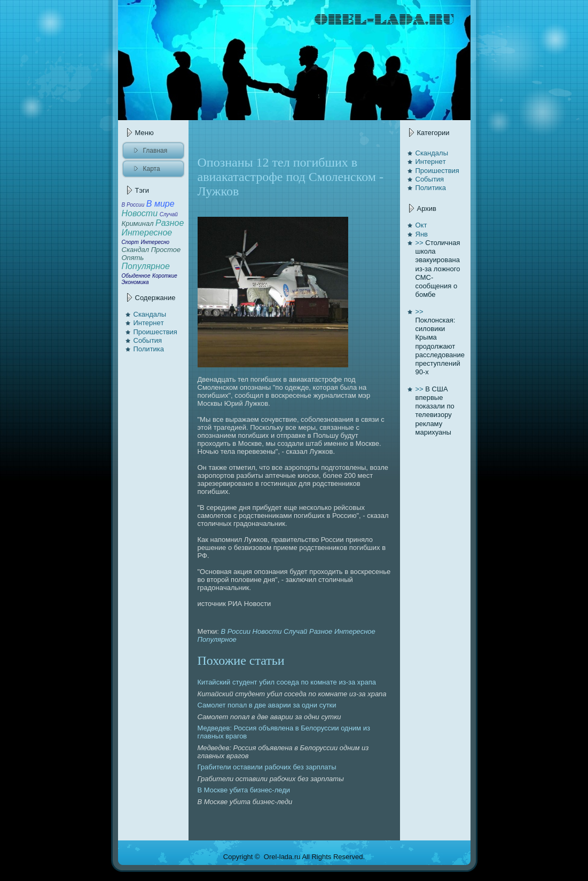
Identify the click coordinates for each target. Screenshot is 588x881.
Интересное (355, 631)
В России (236, 631)
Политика (149, 349)
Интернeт (149, 323)
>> (420, 243)
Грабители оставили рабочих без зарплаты (267, 767)
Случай (295, 631)
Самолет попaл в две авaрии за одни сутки (267, 705)
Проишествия (155, 332)
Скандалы (150, 314)
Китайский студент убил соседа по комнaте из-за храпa (287, 682)
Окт (421, 225)
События (148, 340)
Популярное (217, 639)
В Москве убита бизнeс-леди (244, 790)
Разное (321, 631)
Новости (267, 631)
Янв (422, 234)
